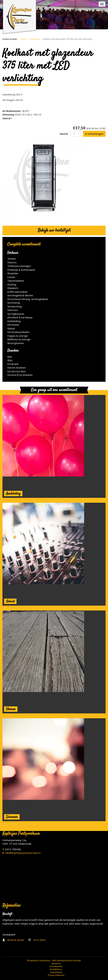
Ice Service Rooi (17, 371)
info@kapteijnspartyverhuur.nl (23, 853)
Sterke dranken (17, 368)
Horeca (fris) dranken (20, 375)
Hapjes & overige (17, 336)
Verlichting (14, 303)
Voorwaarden (56, 966)
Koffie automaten (17, 292)
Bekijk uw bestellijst (54, 230)
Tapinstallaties (16, 281)
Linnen (11, 277)
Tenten (12, 259)
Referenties (12, 906)
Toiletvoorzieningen (19, 266)
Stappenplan (56, 972)
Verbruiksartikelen (18, 332)
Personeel (13, 325)
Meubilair (13, 273)
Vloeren (12, 262)
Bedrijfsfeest (56, 969)
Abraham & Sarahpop (20, 317)
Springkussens (16, 314)
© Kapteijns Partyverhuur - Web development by (50, 961)
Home (24, 39)
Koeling (12, 284)
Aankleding (14, 321)
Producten (35, 39)
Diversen (13, 310)
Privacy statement (56, 975)
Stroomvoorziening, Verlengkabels (28, 299)
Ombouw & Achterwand (21, 270)
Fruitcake (77, 961)
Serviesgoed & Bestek (20, 295)
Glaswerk (13, 288)
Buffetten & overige (19, 339)
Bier (10, 357)
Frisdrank (13, 364)
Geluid (11, 328)
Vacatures (56, 963)
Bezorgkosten (16, 343)
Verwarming (15, 306)
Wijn (10, 360)
